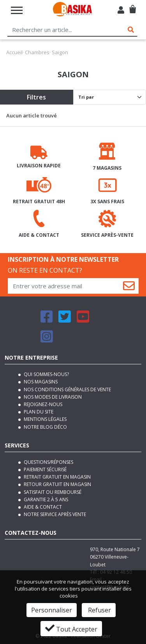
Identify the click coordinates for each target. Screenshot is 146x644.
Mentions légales (45, 419)
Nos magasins (40, 382)
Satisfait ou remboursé (52, 492)
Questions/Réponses (48, 462)
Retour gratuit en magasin (57, 484)
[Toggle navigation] (17, 10)
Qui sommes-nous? (46, 374)
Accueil (14, 52)
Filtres (36, 97)
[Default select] (110, 97)
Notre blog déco (45, 427)
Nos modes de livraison (52, 397)
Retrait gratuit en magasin (57, 477)
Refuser (99, 610)
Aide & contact (42, 507)
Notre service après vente (54, 514)
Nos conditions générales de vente (67, 389)
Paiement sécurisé (45, 469)
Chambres (37, 52)
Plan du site (38, 412)
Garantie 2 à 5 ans (45, 499)
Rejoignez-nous (42, 404)
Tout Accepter (71, 628)
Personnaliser (52, 610)
